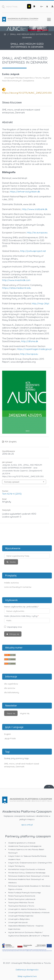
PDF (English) (10, 442)
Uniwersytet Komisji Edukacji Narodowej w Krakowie (29, 912)
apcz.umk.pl (27, 825)
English (7, 734)
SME (6, 764)
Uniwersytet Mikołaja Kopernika (21, 916)
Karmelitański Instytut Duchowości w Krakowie (27, 869)
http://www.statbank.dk (35, 209)
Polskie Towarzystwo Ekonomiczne (22, 896)
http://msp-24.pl (40, 303)
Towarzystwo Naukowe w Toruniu (21, 906)
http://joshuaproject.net (33, 251)
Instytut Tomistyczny (16, 866)
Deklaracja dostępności (27, 970)
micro (12, 764)
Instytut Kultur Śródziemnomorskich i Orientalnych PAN (30, 863)
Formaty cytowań (12, 482)
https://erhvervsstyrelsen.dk (25, 192)
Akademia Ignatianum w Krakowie (22, 843)
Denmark (20, 767)
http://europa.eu (29, 354)
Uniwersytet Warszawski (18, 922)
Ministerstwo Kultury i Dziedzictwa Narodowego (27, 873)
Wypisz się (25, 713)
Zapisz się (11, 713)
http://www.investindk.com (16, 280)
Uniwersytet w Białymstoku (19, 919)
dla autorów (10, 688)
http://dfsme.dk (30, 341)
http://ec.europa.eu (37, 232)
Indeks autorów (12, 583)
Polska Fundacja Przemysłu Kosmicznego (24, 893)
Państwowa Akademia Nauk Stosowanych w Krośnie (29, 876)
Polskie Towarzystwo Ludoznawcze (22, 899)
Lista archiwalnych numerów (18, 587)
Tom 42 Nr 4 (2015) (12, 494)
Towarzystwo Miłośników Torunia (21, 902)
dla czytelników (11, 684)
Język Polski (10, 738)
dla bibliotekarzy (12, 692)
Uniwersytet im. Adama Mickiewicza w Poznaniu (27, 909)
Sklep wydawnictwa (27, 976)
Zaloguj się (14, 634)
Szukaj (12, 562)
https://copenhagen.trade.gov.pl (34, 349)
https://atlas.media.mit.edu (17, 288)
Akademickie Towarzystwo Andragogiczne (25, 846)
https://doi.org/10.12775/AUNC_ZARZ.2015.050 (27, 93)
